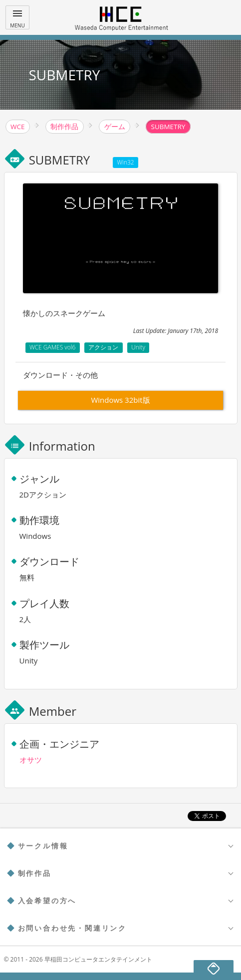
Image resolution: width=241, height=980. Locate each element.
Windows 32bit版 (120, 400)
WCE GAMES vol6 (53, 347)
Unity (138, 347)
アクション (103, 347)
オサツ (31, 760)
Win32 (126, 162)
